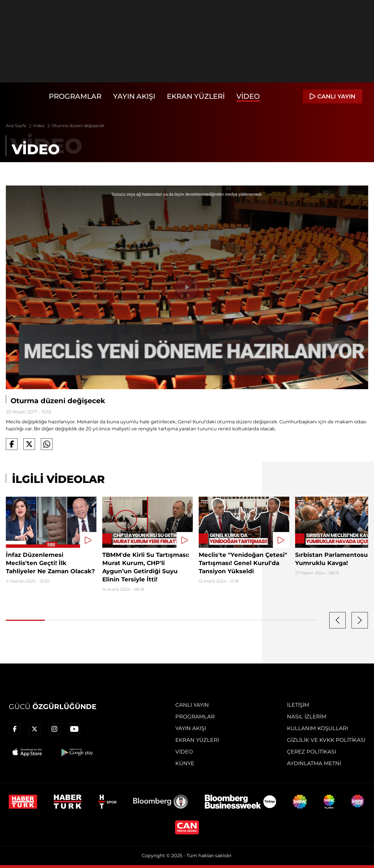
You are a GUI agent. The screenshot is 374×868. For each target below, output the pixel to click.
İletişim (298, 705)
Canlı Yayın (192, 705)
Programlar (75, 96)
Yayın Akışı (134, 96)
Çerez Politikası (311, 752)
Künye (185, 763)
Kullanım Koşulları (317, 728)
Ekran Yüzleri (196, 96)
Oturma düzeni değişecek (78, 126)
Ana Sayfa (19, 126)
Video (248, 96)
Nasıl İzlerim (307, 717)
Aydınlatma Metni (314, 763)
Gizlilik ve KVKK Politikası (326, 740)
